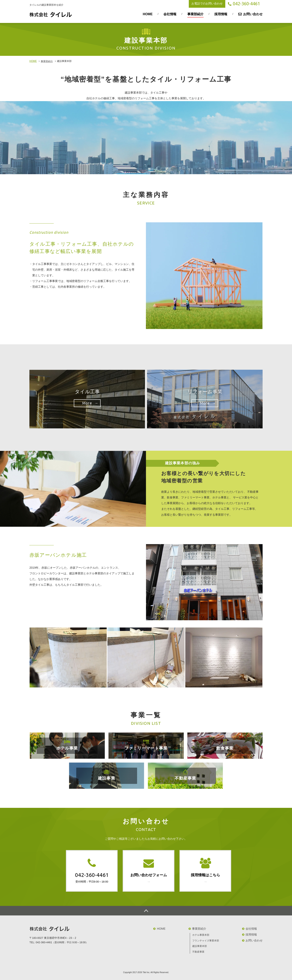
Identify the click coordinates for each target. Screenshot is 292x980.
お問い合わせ (253, 14)
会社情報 (170, 14)
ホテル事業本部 (201, 935)
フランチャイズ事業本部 (206, 941)
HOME (148, 14)
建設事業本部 (200, 946)
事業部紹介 (195, 14)
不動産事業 (198, 952)
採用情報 (221, 14)
